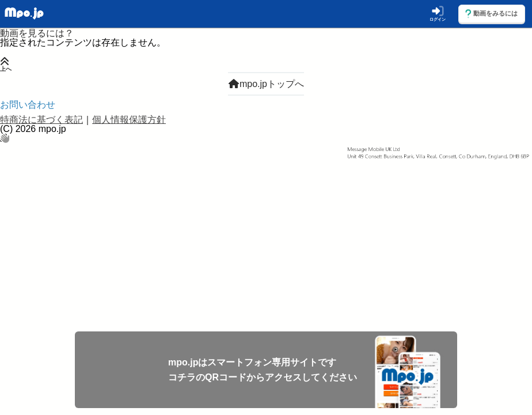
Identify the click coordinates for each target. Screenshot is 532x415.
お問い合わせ (28, 105)
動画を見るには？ (37, 33)
